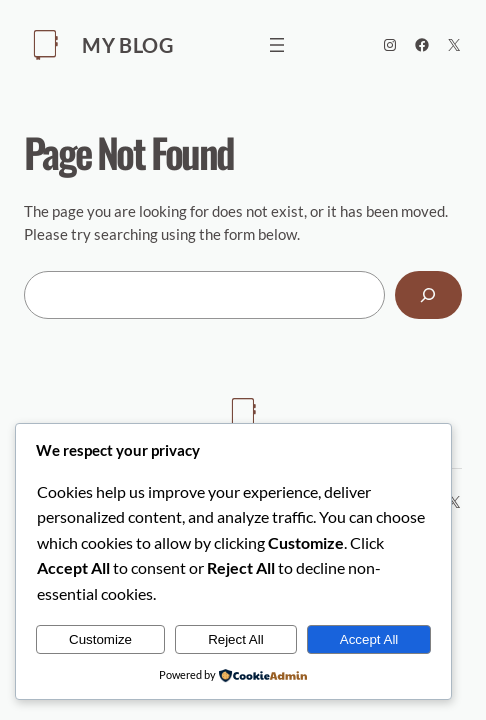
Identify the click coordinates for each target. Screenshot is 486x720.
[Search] (428, 295)
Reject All (236, 639)
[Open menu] (277, 45)
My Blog (127, 45)
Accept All (369, 639)
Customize (100, 639)
